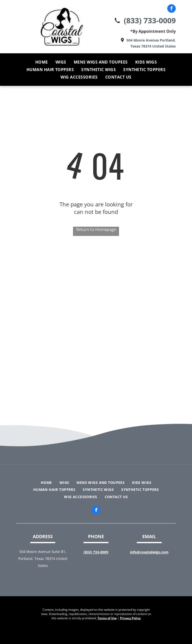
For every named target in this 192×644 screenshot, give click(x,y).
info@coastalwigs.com (149, 552)
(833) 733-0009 (150, 20)
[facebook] (171, 9)
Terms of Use (107, 618)
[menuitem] (42, 62)
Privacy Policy (130, 618)
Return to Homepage (96, 229)
